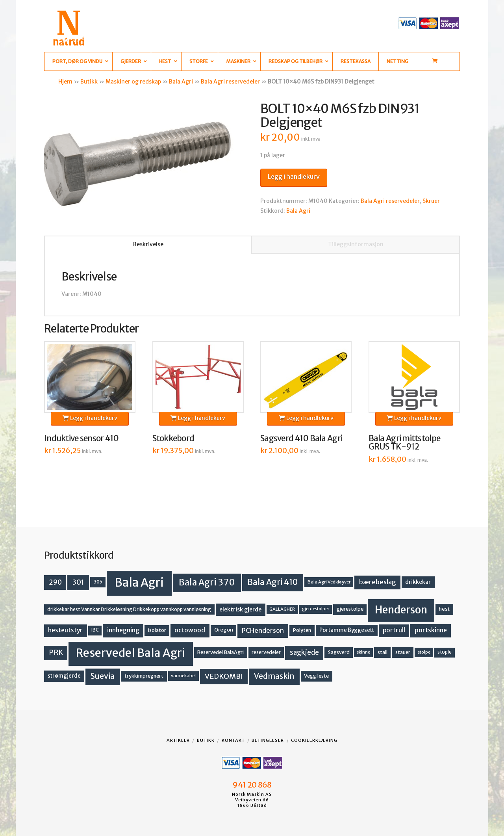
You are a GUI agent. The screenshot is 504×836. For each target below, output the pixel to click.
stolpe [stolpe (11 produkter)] (424, 652)
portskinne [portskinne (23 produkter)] (431, 630)
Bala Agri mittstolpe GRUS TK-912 (405, 443)
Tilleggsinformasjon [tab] (356, 244)
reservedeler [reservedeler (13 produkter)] (266, 652)
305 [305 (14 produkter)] (98, 582)
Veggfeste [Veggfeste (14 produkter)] (316, 676)
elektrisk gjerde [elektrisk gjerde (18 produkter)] (240, 609)
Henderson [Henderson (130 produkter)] (401, 610)
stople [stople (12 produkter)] (445, 652)
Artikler (178, 740)
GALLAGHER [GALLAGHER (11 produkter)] (282, 609)
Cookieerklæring (314, 740)
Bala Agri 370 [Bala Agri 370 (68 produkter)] (207, 582)
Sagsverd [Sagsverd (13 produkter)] (339, 652)
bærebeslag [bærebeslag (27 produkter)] (378, 582)
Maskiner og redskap (133, 82)
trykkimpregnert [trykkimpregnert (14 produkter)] (144, 676)
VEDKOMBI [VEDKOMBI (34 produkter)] (224, 676)
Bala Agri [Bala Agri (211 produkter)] (139, 582)
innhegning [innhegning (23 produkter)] (123, 630)
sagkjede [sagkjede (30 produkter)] (304, 652)
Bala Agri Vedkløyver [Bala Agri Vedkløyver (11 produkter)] (329, 582)
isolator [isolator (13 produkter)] (157, 630)
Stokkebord (173, 438)
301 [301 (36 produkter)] (78, 582)
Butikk (89, 82)
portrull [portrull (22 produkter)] (394, 630)
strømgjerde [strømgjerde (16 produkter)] (64, 676)
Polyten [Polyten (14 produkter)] (302, 630)
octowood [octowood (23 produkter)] (190, 630)
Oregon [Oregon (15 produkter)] (224, 630)
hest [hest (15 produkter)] (444, 609)
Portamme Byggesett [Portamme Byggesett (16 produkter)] (347, 630)
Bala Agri (181, 82)
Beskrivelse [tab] (148, 244)
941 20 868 (252, 785)
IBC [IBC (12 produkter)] (95, 630)
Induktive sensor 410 (82, 438)
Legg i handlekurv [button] (90, 418)
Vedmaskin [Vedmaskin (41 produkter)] (274, 676)
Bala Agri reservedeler (230, 82)
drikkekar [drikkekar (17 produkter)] (418, 582)
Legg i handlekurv (294, 176)
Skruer (431, 201)
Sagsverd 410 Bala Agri (301, 438)
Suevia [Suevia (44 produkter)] (103, 676)
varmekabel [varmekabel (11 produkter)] (183, 676)
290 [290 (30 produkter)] (55, 582)
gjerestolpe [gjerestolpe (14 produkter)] (350, 609)
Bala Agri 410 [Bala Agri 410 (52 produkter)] (272, 582)
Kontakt (233, 740)
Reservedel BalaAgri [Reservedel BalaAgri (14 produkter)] (220, 652)
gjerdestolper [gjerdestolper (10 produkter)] (316, 609)
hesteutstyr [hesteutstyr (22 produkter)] (65, 630)
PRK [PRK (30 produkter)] (56, 652)
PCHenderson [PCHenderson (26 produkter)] (263, 630)
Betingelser (268, 740)
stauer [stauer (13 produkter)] (403, 652)
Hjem (65, 82)
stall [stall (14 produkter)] (383, 652)
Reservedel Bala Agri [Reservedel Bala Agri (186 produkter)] (131, 653)
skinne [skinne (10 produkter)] (363, 652)
